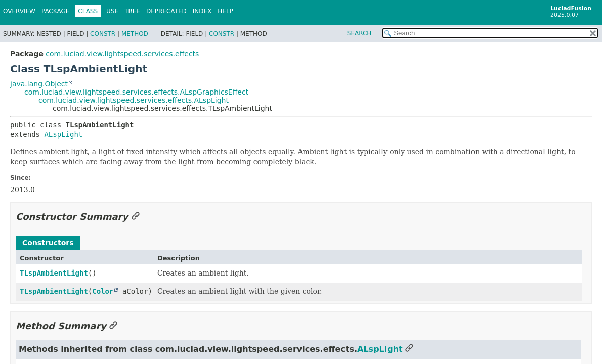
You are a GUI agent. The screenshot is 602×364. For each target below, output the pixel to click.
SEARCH (359, 33)
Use (112, 11)
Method (135, 34)
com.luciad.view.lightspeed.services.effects (122, 54)
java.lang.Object (39, 84)
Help (225, 11)
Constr (103, 34)
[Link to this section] (136, 217)
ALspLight (63, 134)
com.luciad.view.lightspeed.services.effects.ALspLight (134, 100)
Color (103, 291)
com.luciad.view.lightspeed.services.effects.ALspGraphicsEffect (136, 92)
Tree (132, 11)
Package (55, 11)
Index (202, 11)
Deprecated (166, 11)
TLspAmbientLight (54, 273)
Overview (19, 11)
